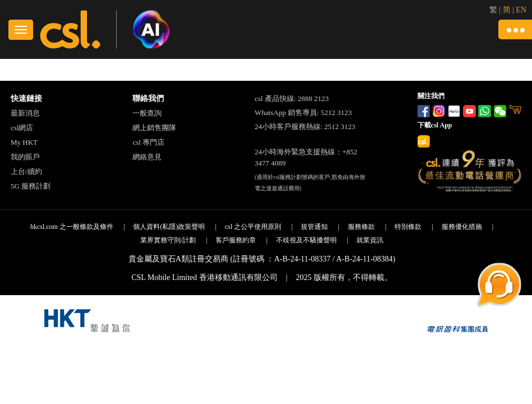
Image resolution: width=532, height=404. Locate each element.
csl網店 (22, 128)
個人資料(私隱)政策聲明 (169, 227)
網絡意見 (147, 157)
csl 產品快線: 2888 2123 (292, 98)
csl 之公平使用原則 (253, 227)
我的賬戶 (25, 157)
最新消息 (25, 113)
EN (521, 10)
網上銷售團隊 (154, 128)
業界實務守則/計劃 (168, 240)
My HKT (24, 142)
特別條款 (408, 227)
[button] (515, 29)
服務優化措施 (462, 227)
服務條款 (361, 227)
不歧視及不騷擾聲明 (306, 240)
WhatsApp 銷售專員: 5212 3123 (303, 113)
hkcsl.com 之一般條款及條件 (72, 227)
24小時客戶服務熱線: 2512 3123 (305, 127)
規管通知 (314, 227)
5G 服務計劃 (31, 186)
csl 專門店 (148, 142)
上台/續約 (26, 171)
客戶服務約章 (236, 240)
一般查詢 (147, 113)
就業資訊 (370, 240)
